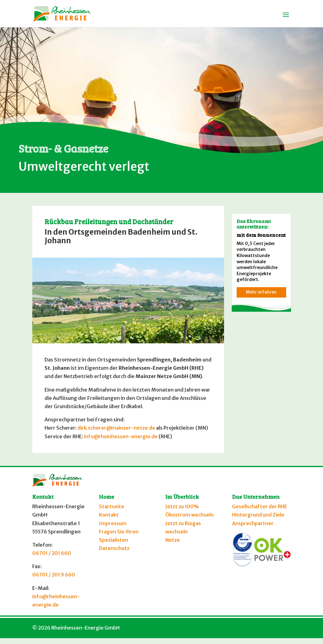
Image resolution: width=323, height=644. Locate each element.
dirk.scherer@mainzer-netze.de (116, 428)
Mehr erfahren (261, 292)
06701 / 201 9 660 (54, 575)
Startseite (112, 506)
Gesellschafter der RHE (260, 506)
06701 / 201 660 (52, 553)
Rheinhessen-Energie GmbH (85, 628)
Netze (173, 540)
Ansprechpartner (253, 523)
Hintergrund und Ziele (258, 515)
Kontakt (109, 515)
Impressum (113, 523)
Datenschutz (114, 548)
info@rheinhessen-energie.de (121, 436)
